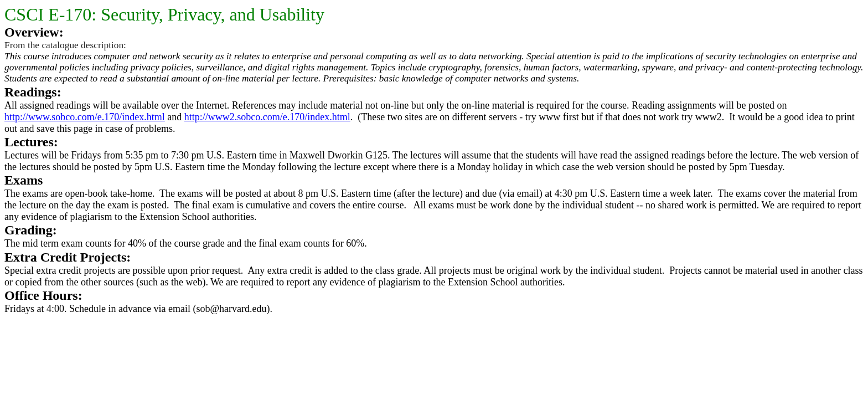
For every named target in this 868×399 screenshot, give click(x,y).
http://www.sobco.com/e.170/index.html (85, 117)
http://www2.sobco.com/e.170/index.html (267, 117)
